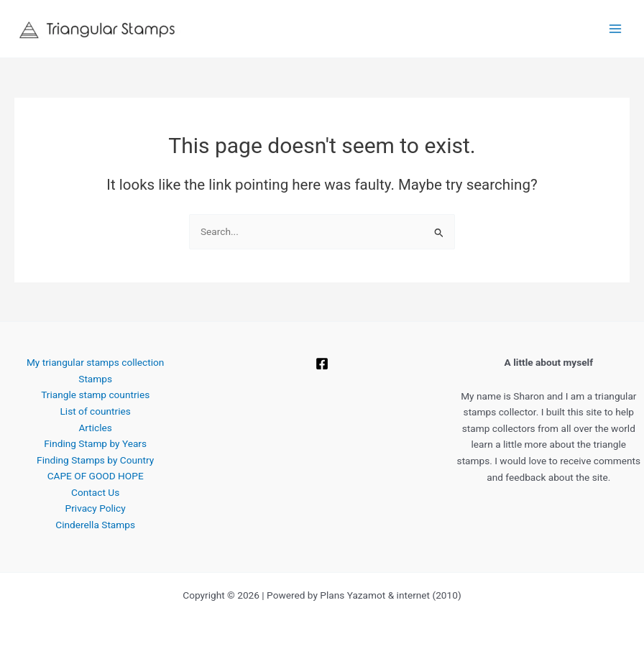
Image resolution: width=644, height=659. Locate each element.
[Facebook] (322, 364)
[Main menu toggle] (616, 29)
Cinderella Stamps (95, 525)
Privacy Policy (96, 508)
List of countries (96, 411)
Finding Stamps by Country (95, 460)
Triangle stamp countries (95, 395)
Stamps (95, 379)
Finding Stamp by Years (95, 443)
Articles (95, 428)
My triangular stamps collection (95, 362)
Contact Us (95, 492)
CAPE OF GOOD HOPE (96, 476)
